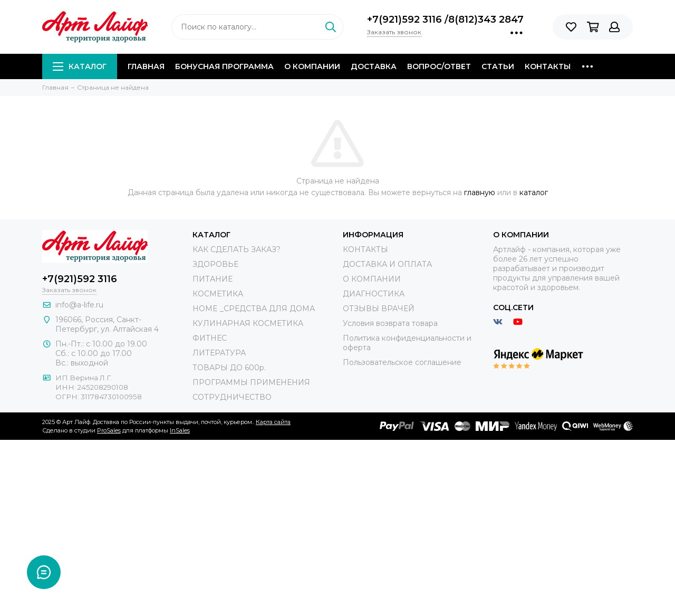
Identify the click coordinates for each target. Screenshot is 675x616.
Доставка (374, 66)
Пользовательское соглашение (402, 362)
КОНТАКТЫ (365, 249)
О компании (312, 66)
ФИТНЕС (210, 338)
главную (480, 192)
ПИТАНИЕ (213, 279)
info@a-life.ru (79, 305)
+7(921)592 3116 (406, 20)
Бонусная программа (224, 66)
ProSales (109, 430)
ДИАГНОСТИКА (374, 294)
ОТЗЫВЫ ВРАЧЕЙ (379, 309)
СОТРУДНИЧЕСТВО (232, 397)
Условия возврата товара (390, 323)
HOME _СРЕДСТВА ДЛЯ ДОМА (254, 309)
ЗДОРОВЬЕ (215, 264)
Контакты (548, 66)
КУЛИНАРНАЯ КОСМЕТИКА (248, 323)
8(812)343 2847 (486, 20)
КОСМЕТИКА (218, 294)
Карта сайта (273, 422)
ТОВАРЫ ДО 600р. (229, 368)
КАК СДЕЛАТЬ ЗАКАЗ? (237, 249)
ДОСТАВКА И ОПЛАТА (387, 264)
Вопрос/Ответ (439, 66)
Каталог (80, 66)
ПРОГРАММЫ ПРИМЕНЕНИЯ (251, 382)
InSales (180, 430)
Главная (146, 66)
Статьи (498, 66)
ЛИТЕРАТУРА (219, 353)
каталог (534, 192)
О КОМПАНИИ (372, 279)
